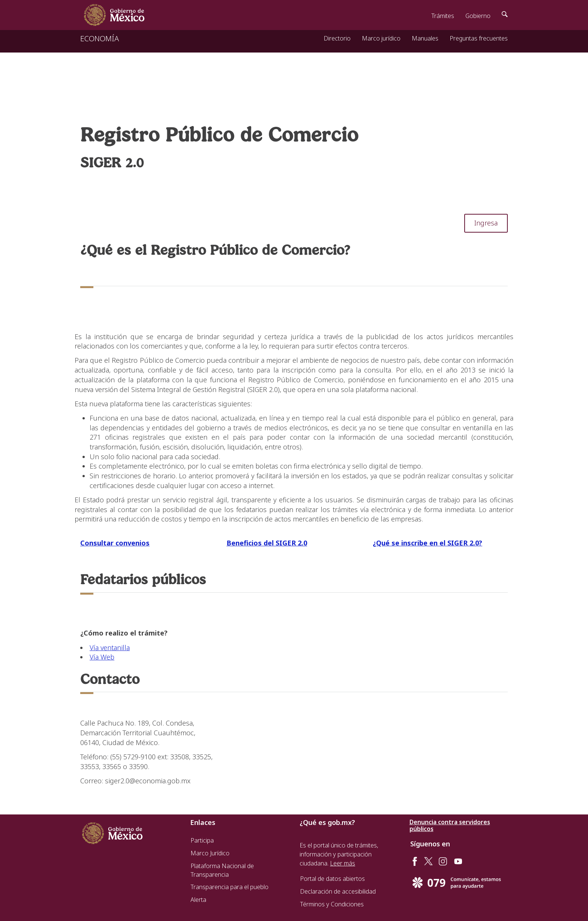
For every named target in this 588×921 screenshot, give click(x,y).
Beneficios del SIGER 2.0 (267, 543)
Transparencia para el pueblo (229, 887)
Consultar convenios (115, 543)
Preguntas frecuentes (479, 38)
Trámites (443, 16)
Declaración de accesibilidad (338, 891)
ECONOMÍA (100, 38)
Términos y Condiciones (332, 904)
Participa (202, 840)
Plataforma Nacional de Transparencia (222, 870)
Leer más (343, 863)
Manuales (425, 38)
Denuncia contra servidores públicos (450, 825)
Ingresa (486, 223)
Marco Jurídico (210, 853)
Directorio (337, 38)
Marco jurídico (381, 38)
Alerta (198, 900)
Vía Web (102, 657)
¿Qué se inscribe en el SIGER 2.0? (427, 543)
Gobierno (478, 16)
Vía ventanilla (110, 648)
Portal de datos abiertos (332, 879)
